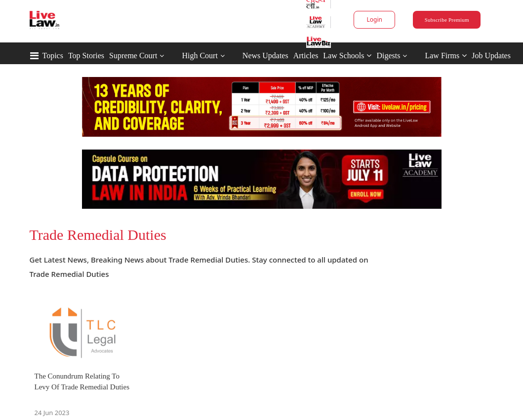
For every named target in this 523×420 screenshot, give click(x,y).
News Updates (265, 56)
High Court (200, 56)
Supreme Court (133, 56)
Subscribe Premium (447, 20)
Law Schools (347, 56)
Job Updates (491, 56)
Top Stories (86, 56)
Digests (388, 56)
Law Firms (446, 56)
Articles (306, 56)
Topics (53, 56)
